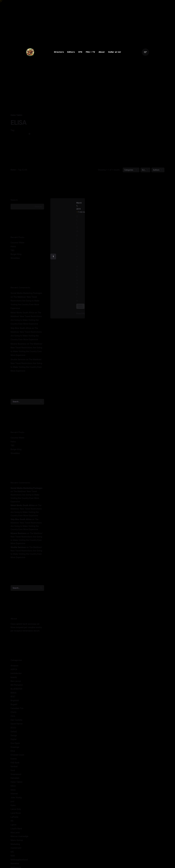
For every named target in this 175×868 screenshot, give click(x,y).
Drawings (15, 749)
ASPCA (14, 671)
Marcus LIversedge (19, 838)
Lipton (13, 827)
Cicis (13, 718)
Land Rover (16, 815)
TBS (12, 252)
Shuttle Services (18, 361)
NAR (13, 858)
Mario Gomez (17, 842)
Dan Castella (16, 722)
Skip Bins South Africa (21, 330)
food (13, 772)
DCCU (13, 729)
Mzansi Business (18, 346)
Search (14, 202)
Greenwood (16, 776)
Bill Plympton (17, 687)
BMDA (13, 695)
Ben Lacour (16, 683)
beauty (14, 679)
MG (12, 854)
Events (14, 761)
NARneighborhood (19, 862)
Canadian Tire (17, 710)
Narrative (15, 865)
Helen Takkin (16, 115)
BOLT (13, 699)
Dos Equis (15, 745)
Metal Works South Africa (22, 314)
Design (14, 737)
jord (12, 803)
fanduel (14, 768)
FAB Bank (15, 764)
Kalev (13, 807)
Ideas (13, 792)
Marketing (15, 846)
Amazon (14, 667)
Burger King (16, 256)
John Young (16, 799)
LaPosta (14, 819)
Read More (84, 315)
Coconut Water (17, 245)
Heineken (15, 780)
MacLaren (15, 834)
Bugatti (14, 706)
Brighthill (15, 702)
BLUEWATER (16, 691)
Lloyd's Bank (16, 830)
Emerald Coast (17, 757)
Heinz (13, 248)
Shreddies (15, 260)
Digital (13, 741)
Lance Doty (16, 811)
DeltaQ (14, 733)
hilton (13, 788)
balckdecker (16, 675)
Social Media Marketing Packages (26, 295)
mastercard (16, 850)
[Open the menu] (145, 52)
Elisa (13, 753)
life (12, 823)
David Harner (17, 726)
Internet (14, 796)
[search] (41, 404)
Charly (13, 714)
